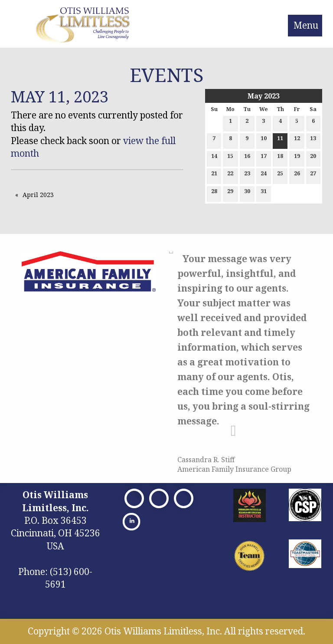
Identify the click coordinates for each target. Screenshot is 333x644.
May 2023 (264, 96)
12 (297, 140)
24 (264, 175)
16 (247, 158)
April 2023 (38, 195)
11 (280, 140)
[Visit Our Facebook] (134, 498)
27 (313, 175)
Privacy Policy (176, 531)
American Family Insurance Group (234, 469)
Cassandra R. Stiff (206, 460)
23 (247, 175)
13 (313, 140)
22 (230, 175)
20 (313, 158)
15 (230, 158)
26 (297, 175)
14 (214, 158)
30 (247, 193)
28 (214, 193)
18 (280, 158)
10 (264, 140)
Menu (306, 25)
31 (264, 193)
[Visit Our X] (159, 498)
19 (297, 158)
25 (280, 175)
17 (264, 158)
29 (230, 193)
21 (214, 175)
